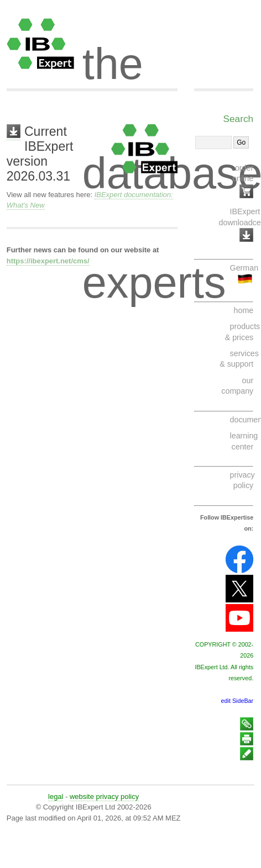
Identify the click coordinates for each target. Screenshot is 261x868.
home (244, 310)
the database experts (168, 54)
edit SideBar (237, 701)
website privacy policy (104, 796)
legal (56, 796)
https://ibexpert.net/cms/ (48, 261)
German (244, 268)
